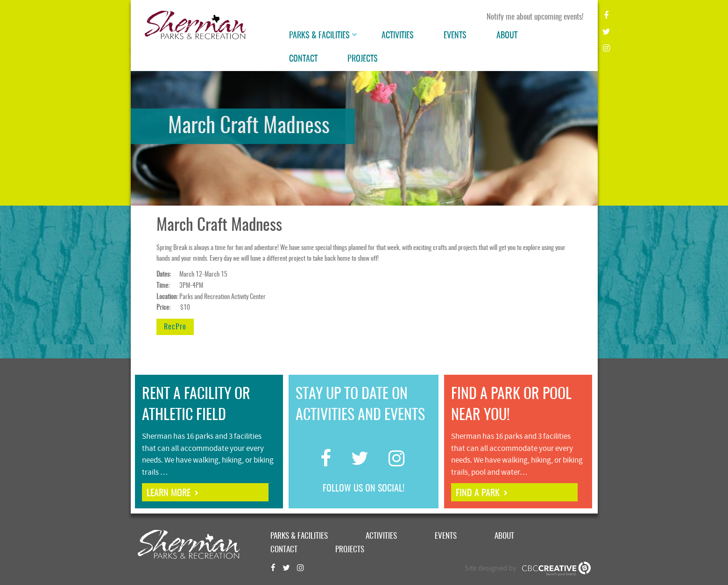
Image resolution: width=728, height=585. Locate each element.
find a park (478, 493)
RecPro (175, 327)
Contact (303, 59)
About (507, 36)
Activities (398, 36)
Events (455, 36)
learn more (169, 493)
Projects (363, 59)
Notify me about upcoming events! (535, 17)
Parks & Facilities (319, 36)
